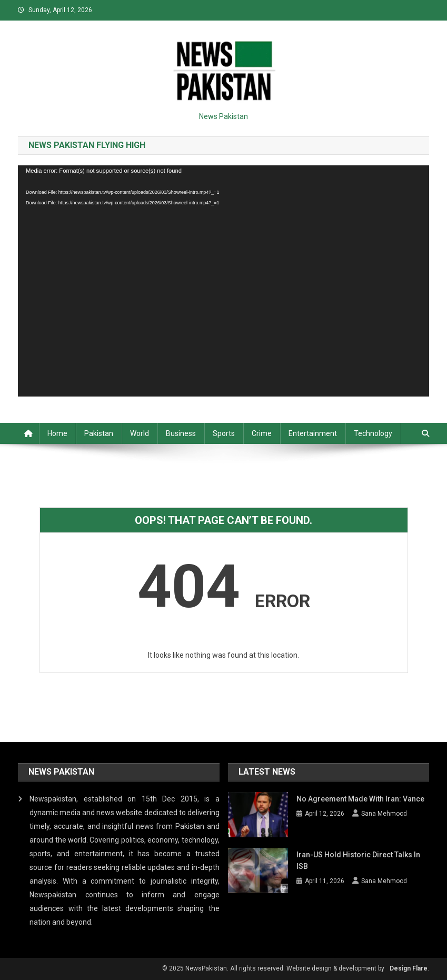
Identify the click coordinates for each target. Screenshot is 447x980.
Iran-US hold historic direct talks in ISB (358, 860)
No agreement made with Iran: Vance (360, 799)
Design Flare (409, 968)
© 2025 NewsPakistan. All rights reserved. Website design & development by (273, 968)
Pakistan (99, 433)
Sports (224, 433)
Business (181, 433)
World (140, 433)
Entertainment (313, 433)
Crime (262, 433)
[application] (223, 281)
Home (57, 433)
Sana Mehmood (384, 814)
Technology (373, 433)
